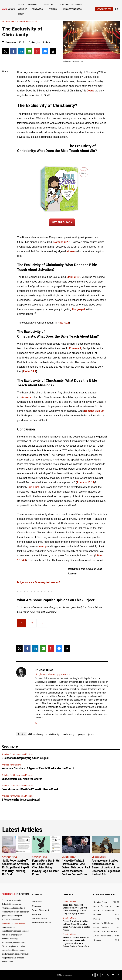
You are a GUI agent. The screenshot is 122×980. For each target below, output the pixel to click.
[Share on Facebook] (13, 51)
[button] (117, 9)
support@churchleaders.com (14, 923)
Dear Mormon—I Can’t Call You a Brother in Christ (30, 789)
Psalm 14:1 (30, 371)
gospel (81, 734)
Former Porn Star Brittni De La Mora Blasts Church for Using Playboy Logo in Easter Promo (46, 867)
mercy (43, 546)
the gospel (78, 309)
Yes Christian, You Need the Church (22, 779)
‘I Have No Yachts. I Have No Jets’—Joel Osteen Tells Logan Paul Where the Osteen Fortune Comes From (76, 867)
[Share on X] (5, 51)
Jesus (90, 91)
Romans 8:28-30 (94, 411)
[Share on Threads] (53, 51)
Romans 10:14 (85, 482)
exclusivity (69, 734)
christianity (53, 734)
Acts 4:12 (63, 323)
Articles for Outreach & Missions (21, 22)
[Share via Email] (29, 51)
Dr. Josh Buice (41, 42)
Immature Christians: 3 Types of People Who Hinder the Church (38, 768)
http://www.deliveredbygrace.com (52, 674)
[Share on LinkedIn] (21, 51)
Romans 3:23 (61, 242)
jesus (91, 734)
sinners (71, 251)
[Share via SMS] (45, 51)
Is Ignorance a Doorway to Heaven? (39, 582)
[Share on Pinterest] (37, 51)
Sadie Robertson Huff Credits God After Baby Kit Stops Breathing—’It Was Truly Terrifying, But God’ (16, 867)
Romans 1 (75, 348)
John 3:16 (73, 277)
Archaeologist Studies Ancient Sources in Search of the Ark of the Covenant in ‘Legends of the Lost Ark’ (106, 867)
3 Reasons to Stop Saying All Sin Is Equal (25, 758)
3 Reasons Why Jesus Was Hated (21, 800)
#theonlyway (36, 734)
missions (25, 397)
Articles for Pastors (11, 765)
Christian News (10, 857)
